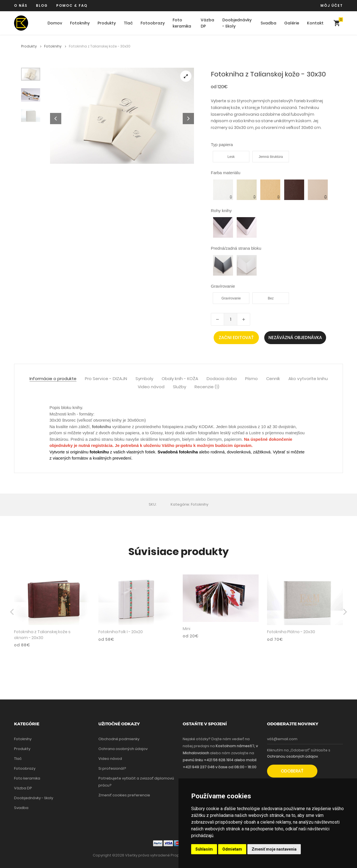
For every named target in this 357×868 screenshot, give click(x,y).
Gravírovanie (223, 286)
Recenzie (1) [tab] (207, 387)
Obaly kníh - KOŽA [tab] (180, 379)
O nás (21, 5)
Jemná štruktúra (271, 157)
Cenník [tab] (273, 379)
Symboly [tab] (144, 379)
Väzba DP (207, 23)
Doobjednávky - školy (237, 23)
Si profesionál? (112, 768)
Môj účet (332, 5)
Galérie (292, 23)
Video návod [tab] (151, 387)
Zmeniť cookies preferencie (124, 795)
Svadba (268, 23)
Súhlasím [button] (204, 849)
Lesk (231, 157)
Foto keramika (182, 23)
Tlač (128, 23)
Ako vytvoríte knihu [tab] (308, 379)
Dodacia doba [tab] (222, 379)
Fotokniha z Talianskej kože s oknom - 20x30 (42, 635)
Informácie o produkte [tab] (53, 379)
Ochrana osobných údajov (123, 749)
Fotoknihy (80, 23)
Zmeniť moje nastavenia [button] (274, 849)
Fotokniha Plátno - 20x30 (291, 632)
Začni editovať (236, 338)
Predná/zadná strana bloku (236, 248)
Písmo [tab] (251, 379)
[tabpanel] (122, 116)
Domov (55, 23)
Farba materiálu (226, 173)
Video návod (110, 759)
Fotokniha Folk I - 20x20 (121, 632)
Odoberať (292, 771)
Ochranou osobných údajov (292, 756)
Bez (271, 298)
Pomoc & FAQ (72, 5)
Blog (42, 5)
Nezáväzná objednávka (295, 338)
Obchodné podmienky (119, 739)
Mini (187, 629)
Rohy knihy (221, 211)
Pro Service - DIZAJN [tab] (106, 379)
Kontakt (315, 23)
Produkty (107, 23)
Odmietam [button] (232, 849)
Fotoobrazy (153, 23)
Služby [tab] (179, 387)
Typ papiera (222, 145)
